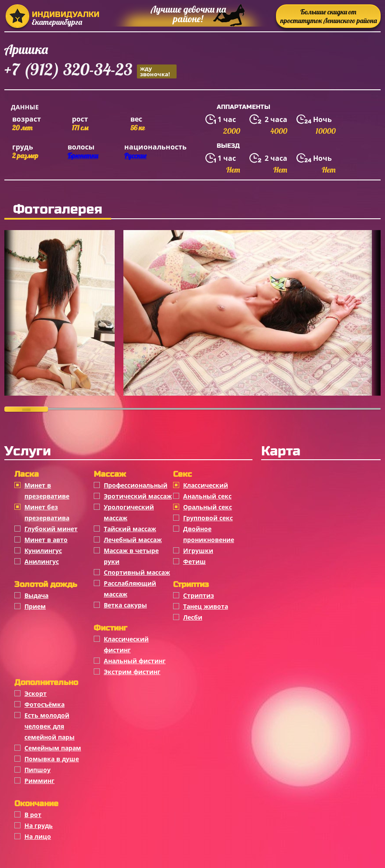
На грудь (39, 826)
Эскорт (36, 693)
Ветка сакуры (125, 605)
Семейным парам (53, 748)
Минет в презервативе (47, 491)
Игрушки (198, 551)
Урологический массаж (129, 512)
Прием (35, 606)
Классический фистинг (126, 644)
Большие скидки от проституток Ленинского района (329, 16)
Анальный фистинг (135, 661)
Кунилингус (43, 551)
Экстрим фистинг (132, 672)
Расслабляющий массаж (130, 589)
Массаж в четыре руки (131, 556)
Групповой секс (208, 518)
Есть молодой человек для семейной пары (49, 726)
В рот (33, 815)
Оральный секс (208, 507)
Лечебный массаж (133, 540)
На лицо (38, 836)
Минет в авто (46, 540)
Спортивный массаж (137, 572)
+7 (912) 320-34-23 (90, 71)
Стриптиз (199, 595)
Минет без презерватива (47, 512)
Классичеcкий (206, 485)
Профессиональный (136, 485)
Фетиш (194, 561)
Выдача (36, 595)
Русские (135, 156)
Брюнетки (83, 156)
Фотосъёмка (44, 704)
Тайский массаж (130, 529)
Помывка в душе (52, 759)
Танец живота (206, 606)
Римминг (39, 781)
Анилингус (42, 561)
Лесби (193, 617)
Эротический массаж (138, 496)
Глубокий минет (51, 529)
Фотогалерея (58, 209)
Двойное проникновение (209, 534)
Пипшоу (37, 770)
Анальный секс (207, 496)
